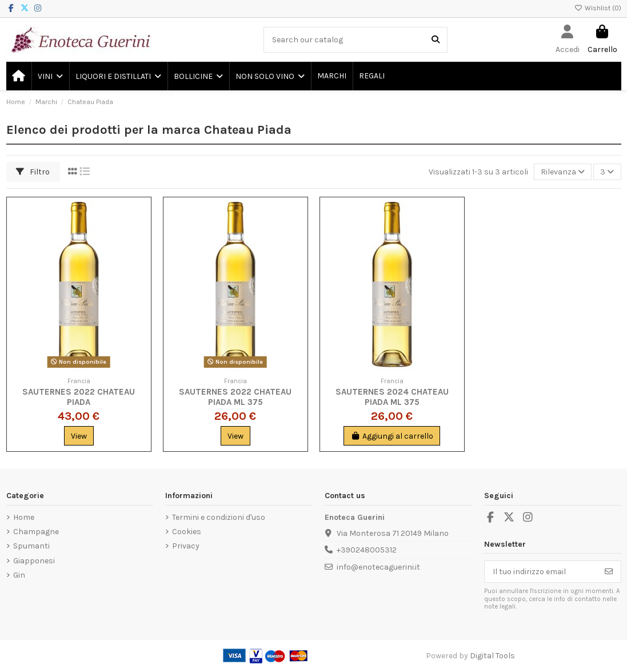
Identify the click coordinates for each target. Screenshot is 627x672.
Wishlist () (598, 8)
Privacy (186, 546)
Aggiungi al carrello (392, 436)
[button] (50, 76)
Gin (19, 575)
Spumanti (31, 546)
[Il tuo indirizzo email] (541, 572)
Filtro (33, 172)
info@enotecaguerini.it (378, 567)
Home (24, 517)
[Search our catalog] (436, 40)
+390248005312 (367, 550)
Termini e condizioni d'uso (219, 517)
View (79, 436)
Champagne (36, 532)
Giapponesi (34, 561)
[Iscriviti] (609, 572)
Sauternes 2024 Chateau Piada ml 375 (392, 397)
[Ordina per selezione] (563, 172)
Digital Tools (492, 656)
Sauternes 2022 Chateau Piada (79, 397)
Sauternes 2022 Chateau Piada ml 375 (235, 397)
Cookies (187, 532)
